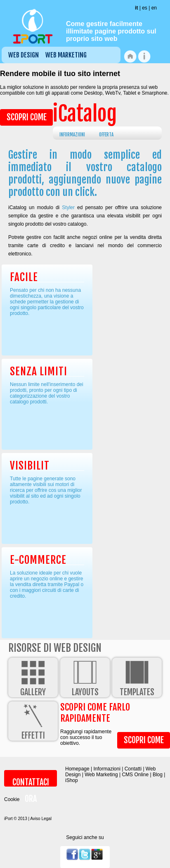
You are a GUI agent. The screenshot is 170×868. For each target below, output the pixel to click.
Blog (158, 775)
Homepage (77, 769)
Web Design (24, 55)
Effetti (33, 721)
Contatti (133, 769)
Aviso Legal (41, 819)
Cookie (12, 799)
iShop (72, 780)
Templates (137, 677)
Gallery (33, 677)
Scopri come (27, 117)
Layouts (85, 677)
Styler (68, 207)
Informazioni (72, 135)
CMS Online (135, 775)
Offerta (106, 135)
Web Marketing (66, 55)
